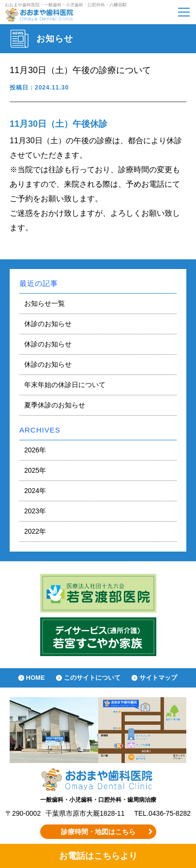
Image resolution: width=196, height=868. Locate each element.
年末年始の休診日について (65, 385)
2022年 (35, 531)
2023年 (35, 511)
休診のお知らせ (48, 324)
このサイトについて (92, 678)
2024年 (35, 491)
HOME (36, 678)
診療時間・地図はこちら (98, 832)
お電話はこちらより (98, 856)
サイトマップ (158, 678)
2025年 (35, 470)
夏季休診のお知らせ (55, 405)
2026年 (35, 450)
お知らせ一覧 (45, 303)
